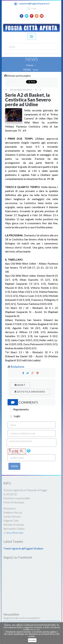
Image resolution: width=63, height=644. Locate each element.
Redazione (18, 367)
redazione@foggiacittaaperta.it (32, 4)
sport (36, 70)
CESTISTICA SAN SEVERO (30, 392)
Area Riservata (13, 533)
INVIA (14, 466)
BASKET (20, 385)
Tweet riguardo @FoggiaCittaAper (23, 548)
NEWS (27, 69)
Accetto (32, 640)
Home (30, 65)
